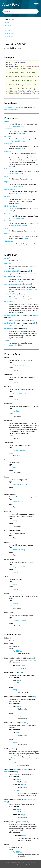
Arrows (7, 121)
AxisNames (8, 129)
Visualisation (8, 241)
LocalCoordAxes (10, 189)
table (17, 312)
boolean (25, 238)
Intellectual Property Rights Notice (15, 865)
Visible (6, 234)
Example (7, 22)
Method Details (9, 36)
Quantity (7, 213)
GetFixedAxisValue (10, 294)
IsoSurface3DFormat (15, 174)
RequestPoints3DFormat (20, 226)
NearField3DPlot (12, 107)
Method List (8, 31)
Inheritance (8, 25)
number (35, 315)
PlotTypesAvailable (10, 206)
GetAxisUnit (8, 277)
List (17, 133)
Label (6, 176)
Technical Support (31, 865)
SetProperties (9, 329)
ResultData (21, 148)
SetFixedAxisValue (10, 315)
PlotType (7, 197)
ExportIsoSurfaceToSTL (12, 271)
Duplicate (7, 263)
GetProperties (9, 302)
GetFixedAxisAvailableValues (14, 284)
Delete (6, 258)
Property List (8, 28)
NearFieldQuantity (18, 218)
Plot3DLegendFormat (16, 186)
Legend (7, 182)
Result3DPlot (9, 109)
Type (6, 228)
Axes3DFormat (21, 194)
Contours (7, 136)
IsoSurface (8, 169)
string (22, 133)
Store (6, 340)
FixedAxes (8, 151)
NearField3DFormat (18, 246)
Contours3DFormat (18, 141)
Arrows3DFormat (17, 126)
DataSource (8, 144)
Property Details (9, 33)
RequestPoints (9, 221)
